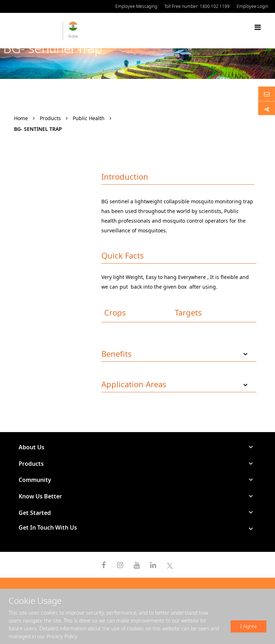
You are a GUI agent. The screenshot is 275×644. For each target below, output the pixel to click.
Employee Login (252, 6)
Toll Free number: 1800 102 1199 (197, 6)
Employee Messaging (136, 6)
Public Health (89, 118)
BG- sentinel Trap (38, 129)
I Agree (249, 626)
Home (21, 118)
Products (50, 118)
